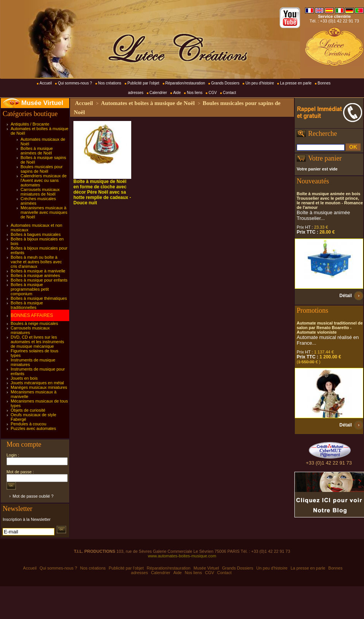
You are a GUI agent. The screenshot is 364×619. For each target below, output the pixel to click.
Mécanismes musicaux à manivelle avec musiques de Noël (44, 212)
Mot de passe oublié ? (33, 496)
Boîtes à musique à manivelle (38, 271)
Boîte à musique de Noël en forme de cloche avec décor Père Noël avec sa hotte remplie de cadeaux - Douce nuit (102, 192)
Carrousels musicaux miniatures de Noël (40, 192)
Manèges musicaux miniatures (39, 387)
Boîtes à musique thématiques (39, 298)
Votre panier (325, 158)
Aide (177, 93)
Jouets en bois (24, 378)
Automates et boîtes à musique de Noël (148, 103)
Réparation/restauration (185, 83)
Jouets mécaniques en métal (37, 383)
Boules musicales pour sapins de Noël (42, 169)
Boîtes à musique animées (35, 275)
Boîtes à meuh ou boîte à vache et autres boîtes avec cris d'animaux (36, 262)
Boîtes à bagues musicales (36, 234)
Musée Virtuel (42, 103)
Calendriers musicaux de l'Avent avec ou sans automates (44, 180)
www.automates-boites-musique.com (182, 556)
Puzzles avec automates (33, 428)
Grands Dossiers (225, 83)
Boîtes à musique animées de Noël (37, 151)
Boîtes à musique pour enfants (39, 280)
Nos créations (110, 83)
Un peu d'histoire (260, 83)
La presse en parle (296, 83)
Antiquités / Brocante (30, 124)
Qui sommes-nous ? (75, 83)
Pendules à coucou (29, 424)
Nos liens (195, 93)
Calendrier (158, 93)
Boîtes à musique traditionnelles (27, 305)
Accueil (46, 83)
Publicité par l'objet (143, 83)
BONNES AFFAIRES (32, 315)
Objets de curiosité (28, 410)
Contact (229, 93)
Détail (346, 296)
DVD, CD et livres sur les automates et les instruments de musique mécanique (37, 342)
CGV (213, 93)
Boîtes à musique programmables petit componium (30, 289)
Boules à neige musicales (34, 323)
